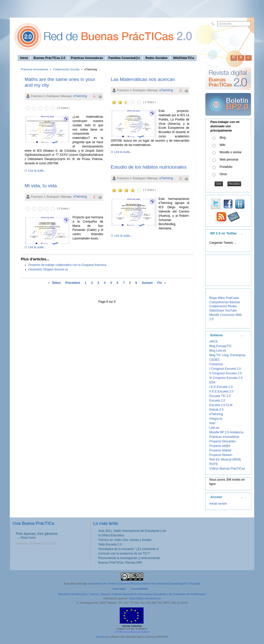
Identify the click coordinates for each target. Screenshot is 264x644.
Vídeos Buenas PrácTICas (227, 469)
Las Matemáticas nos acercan (143, 79)
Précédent (73, 283)
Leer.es (214, 428)
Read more (28, 538)
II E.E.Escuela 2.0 (221, 391)
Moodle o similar (231, 152)
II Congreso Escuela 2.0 (225, 373)
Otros (223, 174)
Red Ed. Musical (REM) (225, 459)
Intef (212, 423)
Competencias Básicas (225, 302)
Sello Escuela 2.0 (110, 544)
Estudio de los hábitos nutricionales (149, 167)
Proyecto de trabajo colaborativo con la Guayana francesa (67, 265)
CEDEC (215, 360)
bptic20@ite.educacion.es (145, 598)
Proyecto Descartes (223, 441)
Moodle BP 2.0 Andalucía (226, 432)
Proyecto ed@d (220, 446)
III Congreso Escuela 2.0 (226, 378)
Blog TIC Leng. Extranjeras (227, 355)
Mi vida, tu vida (41, 186)
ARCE (213, 342)
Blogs (213, 298)
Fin (159, 283)
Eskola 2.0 (216, 410)
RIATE (214, 464)
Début (56, 283)
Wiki (223, 145)
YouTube (231, 311)
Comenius (216, 364)
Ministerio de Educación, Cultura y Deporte (84, 594)
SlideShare (217, 311)
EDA (212, 382)
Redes (232, 306)
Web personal (229, 160)
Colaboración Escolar (66, 69)
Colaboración (218, 306)
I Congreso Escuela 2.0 (225, 369)
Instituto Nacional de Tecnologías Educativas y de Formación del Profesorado (159, 594)
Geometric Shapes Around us (48, 269)
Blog (223, 138)
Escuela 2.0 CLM (221, 405)
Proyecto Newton (221, 455)
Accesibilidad (140, 589)
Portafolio (226, 167)
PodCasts (232, 298)
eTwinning (80, 96)
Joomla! (100, 637)
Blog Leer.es (218, 351)
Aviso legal (119, 589)
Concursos (227, 315)
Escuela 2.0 (217, 401)
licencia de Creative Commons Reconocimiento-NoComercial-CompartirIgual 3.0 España (147, 584)
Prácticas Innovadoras (35, 69)
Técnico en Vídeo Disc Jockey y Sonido (125, 540)
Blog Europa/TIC (221, 346)
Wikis (221, 298)
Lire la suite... (37, 171)
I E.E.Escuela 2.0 (221, 387)
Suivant (147, 283)
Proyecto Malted (220, 450)
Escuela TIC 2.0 (220, 396)
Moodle (214, 315)
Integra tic (216, 419)
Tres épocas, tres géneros (37, 534)
